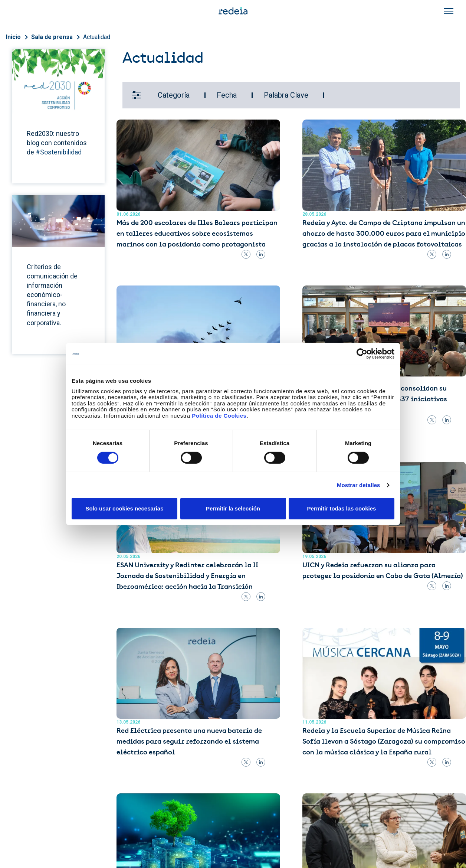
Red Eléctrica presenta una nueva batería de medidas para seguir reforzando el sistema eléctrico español (189, 742)
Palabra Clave (286, 95)
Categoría (174, 95)
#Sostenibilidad (59, 152)
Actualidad (97, 37)
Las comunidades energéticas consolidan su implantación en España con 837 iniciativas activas (375, 399)
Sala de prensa (52, 37)
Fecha (227, 95)
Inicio (13, 37)
